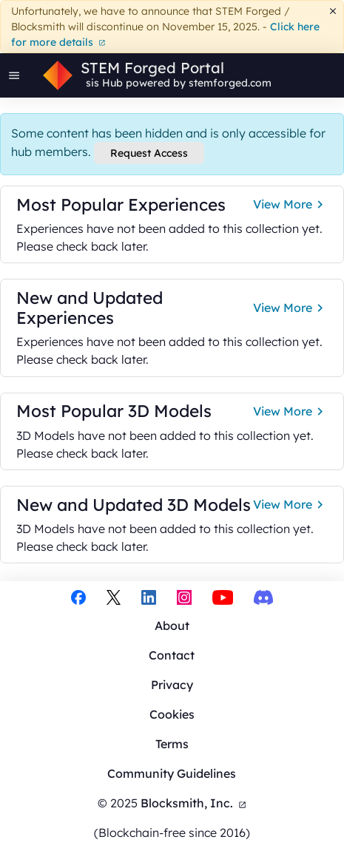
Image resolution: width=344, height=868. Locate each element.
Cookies (172, 714)
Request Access (149, 153)
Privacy (172, 685)
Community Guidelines (172, 773)
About (172, 625)
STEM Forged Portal (152, 68)
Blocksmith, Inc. (193, 803)
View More (290, 204)
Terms (172, 744)
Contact (172, 655)
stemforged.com (230, 83)
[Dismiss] (333, 11)
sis (92, 83)
